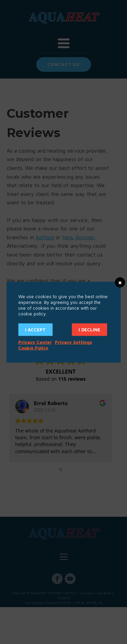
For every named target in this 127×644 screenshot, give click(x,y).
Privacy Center (35, 342)
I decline (89, 329)
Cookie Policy (33, 348)
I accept (35, 329)
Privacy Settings (73, 342)
